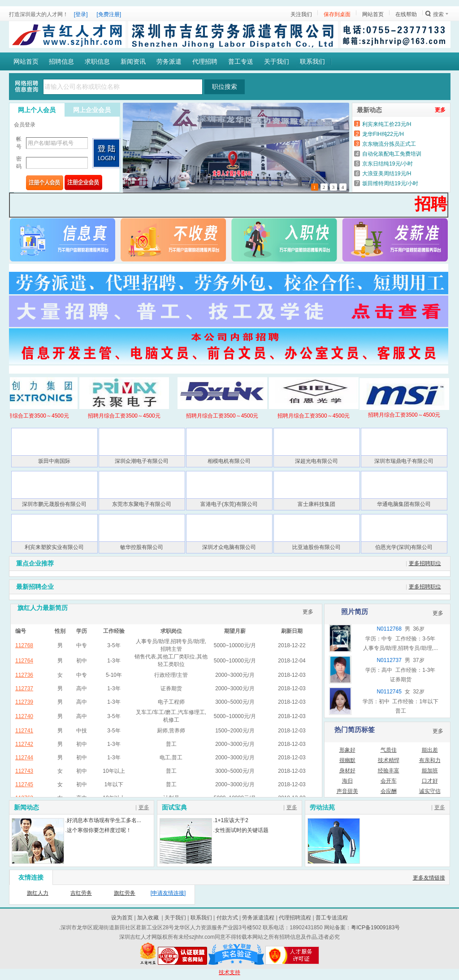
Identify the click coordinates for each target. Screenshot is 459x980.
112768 (24, 645)
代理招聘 (205, 61)
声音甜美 (347, 791)
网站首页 (373, 14)
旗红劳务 (125, 893)
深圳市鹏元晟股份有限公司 (54, 504)
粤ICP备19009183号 (375, 928)
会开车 (389, 781)
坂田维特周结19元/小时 (390, 183)
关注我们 (301, 14)
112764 (24, 661)
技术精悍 (389, 760)
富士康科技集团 (316, 504)
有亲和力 (430, 760)
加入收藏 (148, 918)
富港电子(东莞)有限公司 (229, 504)
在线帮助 (406, 14)
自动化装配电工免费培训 (392, 154)
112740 (24, 716)
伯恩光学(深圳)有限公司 (404, 547)
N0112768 (389, 629)
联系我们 (312, 61)
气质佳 (389, 750)
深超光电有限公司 (316, 461)
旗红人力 (38, 893)
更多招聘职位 (425, 563)
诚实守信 (430, 791)
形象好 (347, 750)
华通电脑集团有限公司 (404, 504)
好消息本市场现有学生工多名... (104, 820)
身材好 (347, 771)
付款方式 (227, 918)
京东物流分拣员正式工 (389, 144)
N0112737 (389, 660)
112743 (24, 771)
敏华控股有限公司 (142, 547)
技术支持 (229, 972)
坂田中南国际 (54, 461)
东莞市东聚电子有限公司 (142, 504)
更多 (440, 110)
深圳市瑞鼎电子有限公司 (404, 461)
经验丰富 (389, 771)
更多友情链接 (429, 878)
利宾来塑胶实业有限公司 (54, 547)
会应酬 (389, 791)
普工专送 (241, 61)
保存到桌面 (337, 14)
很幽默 (347, 760)
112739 (24, 702)
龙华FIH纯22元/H (383, 134)
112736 (24, 675)
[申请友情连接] (168, 893)
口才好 (430, 781)
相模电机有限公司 (229, 461)
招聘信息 (61, 61)
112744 (24, 758)
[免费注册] (109, 14)
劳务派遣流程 (258, 918)
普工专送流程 (332, 918)
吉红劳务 (81, 893)
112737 (24, 688)
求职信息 (97, 61)
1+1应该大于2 (232, 820)
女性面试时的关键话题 (242, 830)
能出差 (430, 750)
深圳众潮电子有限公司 (142, 461)
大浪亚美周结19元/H (387, 174)
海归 (347, 781)
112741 (24, 731)
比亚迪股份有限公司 (316, 547)
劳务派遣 (169, 61)
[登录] (81, 14)
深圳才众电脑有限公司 (229, 547)
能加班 (430, 771)
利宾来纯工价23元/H (387, 124)
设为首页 (122, 918)
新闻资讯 (133, 61)
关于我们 (277, 61)
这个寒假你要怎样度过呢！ (99, 830)
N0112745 (389, 692)
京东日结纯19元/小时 (388, 164)
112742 (24, 744)
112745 (24, 784)
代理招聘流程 (295, 918)
